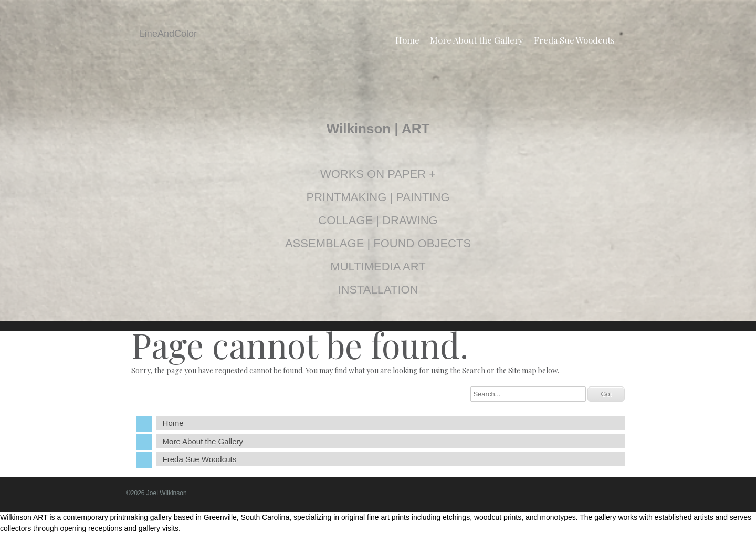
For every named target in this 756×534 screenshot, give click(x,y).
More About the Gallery (477, 40)
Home (407, 40)
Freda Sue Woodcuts (574, 40)
